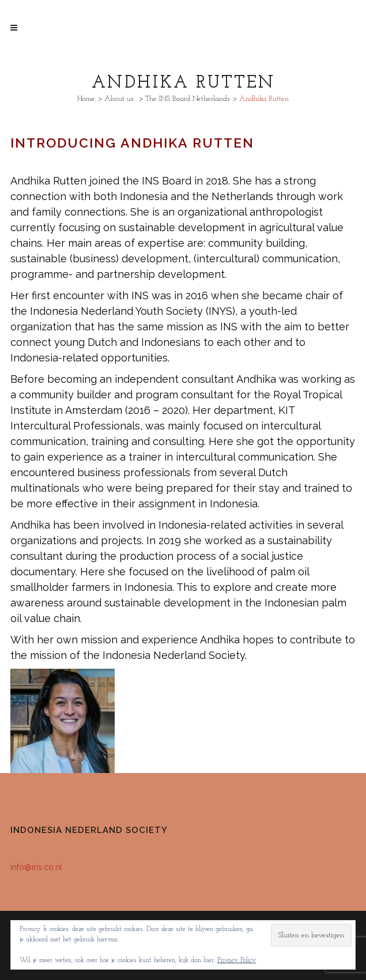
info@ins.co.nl (36, 867)
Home (86, 99)
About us (119, 99)
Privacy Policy (237, 960)
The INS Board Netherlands (188, 99)
